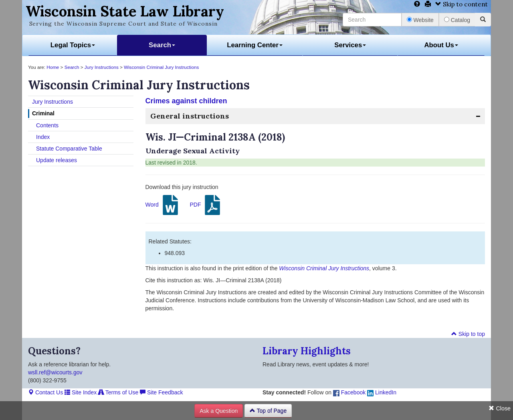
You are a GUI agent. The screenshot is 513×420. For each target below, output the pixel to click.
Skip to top (468, 334)
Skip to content (461, 4)
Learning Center (255, 45)
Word (163, 205)
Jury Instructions (102, 67)
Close (500, 408)
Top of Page (268, 411)
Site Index (81, 392)
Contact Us (45, 392)
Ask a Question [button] (219, 411)
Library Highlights (307, 351)
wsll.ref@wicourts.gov (55, 372)
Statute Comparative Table (69, 149)
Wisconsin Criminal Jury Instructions (161, 67)
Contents (47, 125)
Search (162, 45)
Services (350, 45)
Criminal (43, 113)
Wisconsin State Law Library (125, 11)
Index (43, 137)
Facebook (349, 392)
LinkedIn (382, 392)
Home (53, 67)
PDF (206, 205)
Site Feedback (161, 392)
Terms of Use (118, 392)
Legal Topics (73, 45)
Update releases (57, 160)
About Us (441, 45)
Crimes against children (186, 101)
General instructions (190, 116)
